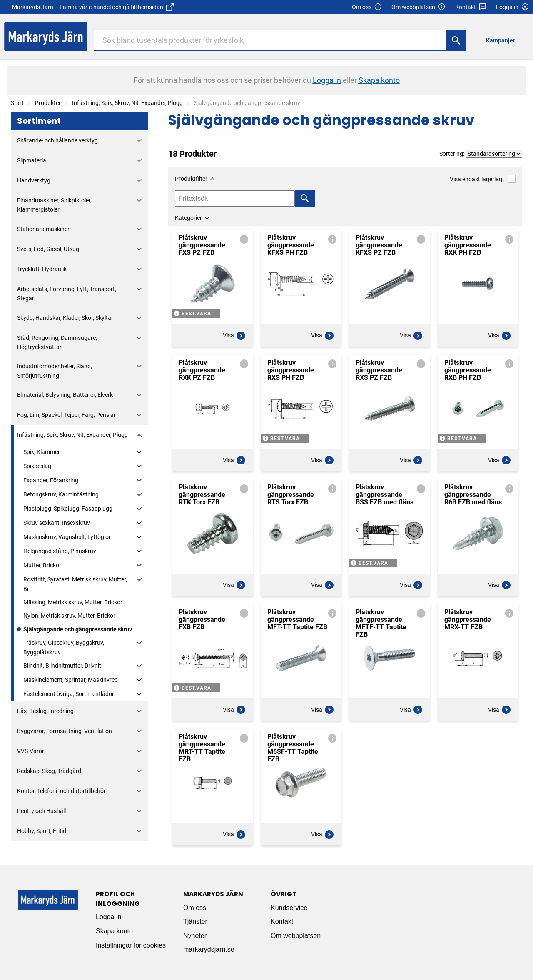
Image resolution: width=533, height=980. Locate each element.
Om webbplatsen (418, 7)
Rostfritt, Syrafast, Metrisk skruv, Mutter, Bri (75, 584)
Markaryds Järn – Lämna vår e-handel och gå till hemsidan (93, 7)
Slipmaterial (32, 160)
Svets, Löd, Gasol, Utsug (48, 249)
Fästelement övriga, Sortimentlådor (69, 694)
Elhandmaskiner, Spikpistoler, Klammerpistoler (54, 205)
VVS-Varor (31, 751)
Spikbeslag (37, 466)
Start (17, 103)
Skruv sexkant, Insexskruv (57, 523)
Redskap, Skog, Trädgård (49, 771)
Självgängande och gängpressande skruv (78, 629)
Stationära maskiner (43, 229)
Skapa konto (114, 931)
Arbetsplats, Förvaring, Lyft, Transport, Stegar (67, 294)
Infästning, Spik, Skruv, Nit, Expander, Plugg (127, 103)
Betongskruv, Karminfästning (61, 494)
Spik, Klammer (42, 452)
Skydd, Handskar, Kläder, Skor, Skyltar (65, 318)
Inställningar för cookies (131, 945)
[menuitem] (503, 40)
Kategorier (188, 218)
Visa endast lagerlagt (483, 179)
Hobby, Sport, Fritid (42, 831)
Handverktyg (34, 180)
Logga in (108, 917)
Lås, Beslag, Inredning (45, 711)
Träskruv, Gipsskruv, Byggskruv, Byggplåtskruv (64, 647)
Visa (234, 336)
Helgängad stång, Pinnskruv (60, 551)
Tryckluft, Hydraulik (42, 269)
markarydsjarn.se (209, 949)
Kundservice (289, 908)
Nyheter (195, 936)
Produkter (48, 103)
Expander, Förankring (51, 480)
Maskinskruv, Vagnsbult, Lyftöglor (67, 537)
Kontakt (471, 7)
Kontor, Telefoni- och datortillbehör (61, 791)
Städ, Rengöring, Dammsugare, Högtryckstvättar (57, 342)
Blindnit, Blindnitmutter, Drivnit (62, 666)
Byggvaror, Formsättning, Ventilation (65, 731)
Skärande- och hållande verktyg (57, 140)
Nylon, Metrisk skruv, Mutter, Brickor (69, 616)
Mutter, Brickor (42, 565)
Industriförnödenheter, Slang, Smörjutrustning (55, 371)
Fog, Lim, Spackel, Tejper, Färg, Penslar (66, 415)
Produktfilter (191, 179)
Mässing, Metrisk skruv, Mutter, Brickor (73, 602)
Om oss (367, 7)
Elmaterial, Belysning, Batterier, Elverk (65, 395)
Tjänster (195, 921)
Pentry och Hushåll (41, 811)
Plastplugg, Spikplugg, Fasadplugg (68, 509)
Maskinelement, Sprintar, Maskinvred (71, 680)
